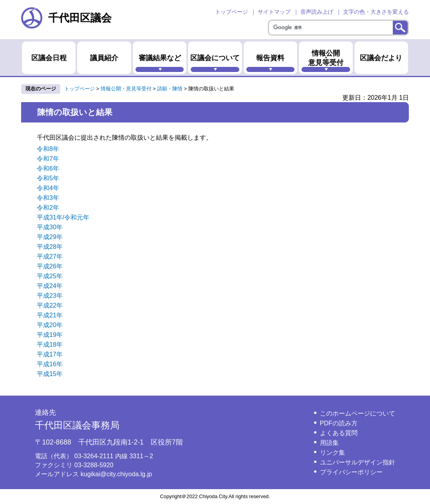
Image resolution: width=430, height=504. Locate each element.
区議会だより (381, 58)
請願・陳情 (170, 89)
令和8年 (48, 149)
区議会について (215, 58)
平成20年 (50, 325)
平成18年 (50, 345)
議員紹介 (104, 58)
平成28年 (50, 247)
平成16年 (50, 364)
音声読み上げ (317, 12)
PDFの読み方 (339, 423)
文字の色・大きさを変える (376, 12)
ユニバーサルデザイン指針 (358, 462)
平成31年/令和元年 (63, 217)
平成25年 (50, 276)
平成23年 (50, 296)
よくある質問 (339, 433)
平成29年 (50, 237)
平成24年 (50, 286)
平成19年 (50, 335)
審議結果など (160, 58)
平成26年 (50, 266)
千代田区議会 (66, 18)
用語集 (329, 443)
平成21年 (50, 315)
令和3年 (48, 198)
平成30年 (50, 227)
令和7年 (48, 159)
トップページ (231, 12)
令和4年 (48, 188)
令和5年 (48, 178)
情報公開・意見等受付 (326, 58)
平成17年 (50, 354)
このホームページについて (358, 413)
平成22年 (50, 305)
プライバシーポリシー (351, 472)
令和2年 (48, 208)
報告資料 (270, 58)
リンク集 (332, 453)
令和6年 (48, 168)
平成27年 (50, 256)
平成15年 (50, 374)
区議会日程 (49, 58)
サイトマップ (274, 12)
